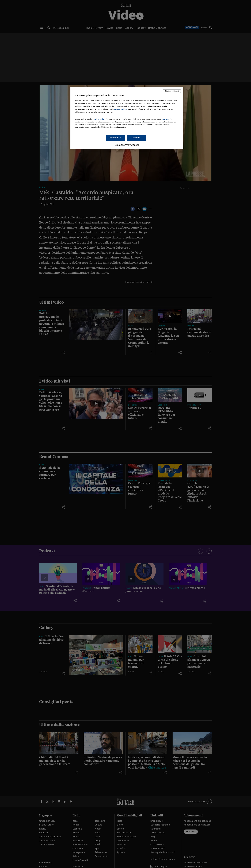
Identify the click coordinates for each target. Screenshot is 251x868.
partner (166, 119)
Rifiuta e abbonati (172, 91)
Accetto (136, 138)
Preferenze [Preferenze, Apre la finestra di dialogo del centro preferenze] (115, 138)
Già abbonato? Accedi (127, 145)
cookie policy (120, 109)
